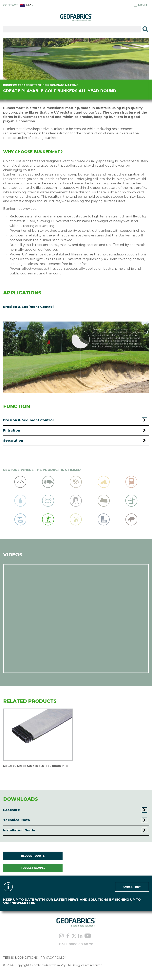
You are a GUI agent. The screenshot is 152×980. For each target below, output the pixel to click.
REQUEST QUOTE (33, 856)
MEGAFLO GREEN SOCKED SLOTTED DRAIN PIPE (36, 766)
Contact (10, 5)
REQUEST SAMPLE (33, 868)
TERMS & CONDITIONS (20, 958)
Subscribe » (132, 887)
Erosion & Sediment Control (28, 307)
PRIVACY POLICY (53, 958)
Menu (140, 5)
